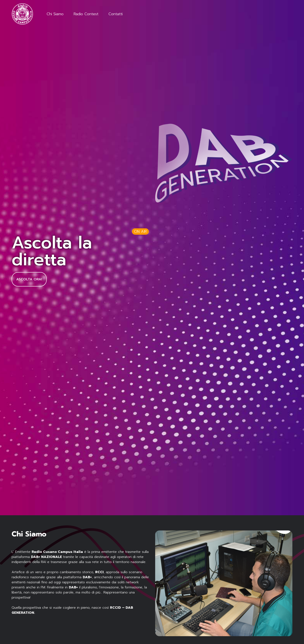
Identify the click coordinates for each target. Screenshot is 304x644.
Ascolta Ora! (29, 279)
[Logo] (23, 14)
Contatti (116, 14)
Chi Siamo (55, 14)
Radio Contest (86, 14)
